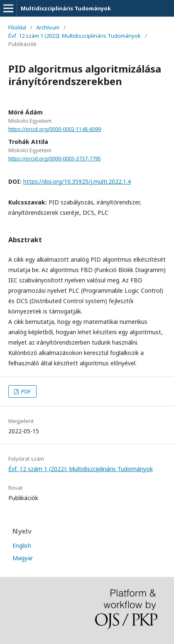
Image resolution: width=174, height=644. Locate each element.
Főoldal (17, 27)
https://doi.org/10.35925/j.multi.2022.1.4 (77, 181)
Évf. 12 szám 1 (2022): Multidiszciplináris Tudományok (75, 36)
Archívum (48, 27)
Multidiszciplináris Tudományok (66, 8)
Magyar (23, 558)
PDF (25, 391)
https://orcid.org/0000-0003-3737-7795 (55, 159)
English (22, 546)
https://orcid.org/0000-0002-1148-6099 (55, 129)
